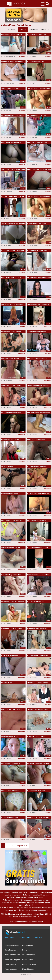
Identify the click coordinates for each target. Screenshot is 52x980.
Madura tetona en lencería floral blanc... (37, 34)
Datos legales (10, 937)
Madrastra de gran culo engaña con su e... (36, 791)
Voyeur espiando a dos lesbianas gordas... (10, 88)
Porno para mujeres (12, 960)
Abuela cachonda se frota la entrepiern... (12, 61)
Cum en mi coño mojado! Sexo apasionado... (39, 413)
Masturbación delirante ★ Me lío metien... (38, 494)
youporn (21, 83)
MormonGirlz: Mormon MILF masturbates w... (37, 250)
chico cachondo (7, 467)
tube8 (22, 326)
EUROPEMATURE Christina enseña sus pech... (37, 737)
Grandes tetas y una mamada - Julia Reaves (39, 629)
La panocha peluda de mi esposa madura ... (11, 764)
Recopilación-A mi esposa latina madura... (37, 142)
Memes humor (28, 945)
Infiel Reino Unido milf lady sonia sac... (37, 115)
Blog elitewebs (28, 969)
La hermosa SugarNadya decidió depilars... (37, 521)
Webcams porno (29, 955)
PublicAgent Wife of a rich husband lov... (11, 277)
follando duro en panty (10, 790)
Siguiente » (22, 846)
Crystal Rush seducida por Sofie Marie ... (37, 359)
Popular (23, 29)
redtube (48, 353)
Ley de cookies (24, 937)
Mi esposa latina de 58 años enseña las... (12, 494)
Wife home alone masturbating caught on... (13, 250)
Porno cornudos (11, 969)
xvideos (22, 56)
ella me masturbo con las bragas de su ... (11, 548)
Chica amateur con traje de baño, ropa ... (11, 521)
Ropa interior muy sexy (36, 439)
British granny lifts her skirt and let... (39, 169)
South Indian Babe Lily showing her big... (13, 223)
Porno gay (26, 950)
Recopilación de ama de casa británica (12, 359)
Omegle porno (10, 950)
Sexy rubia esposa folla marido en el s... (13, 305)
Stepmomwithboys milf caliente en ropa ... (39, 386)
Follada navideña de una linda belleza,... (13, 602)
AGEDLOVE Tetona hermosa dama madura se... (38, 683)
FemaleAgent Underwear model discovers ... (39, 277)
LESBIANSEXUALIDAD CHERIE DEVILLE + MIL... (38, 818)
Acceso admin (26, 974)
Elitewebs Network (12, 945)
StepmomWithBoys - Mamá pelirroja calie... (11, 386)
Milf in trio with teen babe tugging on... (37, 223)
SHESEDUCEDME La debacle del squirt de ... (13, 169)
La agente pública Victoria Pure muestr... (11, 413)
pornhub (47, 380)
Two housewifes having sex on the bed (39, 88)
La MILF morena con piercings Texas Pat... (38, 764)
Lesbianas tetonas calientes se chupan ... (38, 575)
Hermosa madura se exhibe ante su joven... (12, 629)
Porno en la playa (29, 964)
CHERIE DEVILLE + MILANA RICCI (13, 710)
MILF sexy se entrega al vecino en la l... (13, 196)
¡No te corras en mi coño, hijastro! (10, 737)
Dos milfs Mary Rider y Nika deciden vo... (11, 575)
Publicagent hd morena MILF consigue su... (12, 142)
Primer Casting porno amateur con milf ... (12, 34)
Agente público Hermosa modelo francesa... (37, 332)
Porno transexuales (12, 955)
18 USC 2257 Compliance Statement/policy (26, 922)
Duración (45, 29)
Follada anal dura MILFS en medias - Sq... (11, 440)
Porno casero (28, 960)
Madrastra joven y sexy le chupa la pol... (37, 467)
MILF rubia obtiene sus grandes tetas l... (36, 602)
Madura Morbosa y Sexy (36, 61)
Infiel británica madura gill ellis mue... (13, 115)
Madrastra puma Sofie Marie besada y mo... (38, 656)
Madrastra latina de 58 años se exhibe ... (13, 818)
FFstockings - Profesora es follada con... (11, 332)
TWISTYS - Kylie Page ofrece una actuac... (38, 710)
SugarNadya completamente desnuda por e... (38, 305)
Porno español (10, 964)
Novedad (34, 29)
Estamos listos (7, 682)
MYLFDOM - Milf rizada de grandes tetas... (11, 656)
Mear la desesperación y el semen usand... (38, 548)
